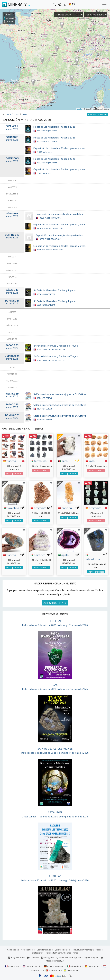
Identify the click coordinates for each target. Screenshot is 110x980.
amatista (38, 555)
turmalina (39, 461)
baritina (65, 508)
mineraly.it (74, 966)
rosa (90, 461)
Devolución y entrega (84, 950)
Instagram (47, 957)
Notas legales (28, 950)
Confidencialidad (45, 950)
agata (63, 555)
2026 (17, 114)
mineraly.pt (53, 970)
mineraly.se (71, 970)
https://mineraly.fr (55, 961)
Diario (8, 114)
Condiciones (13, 950)
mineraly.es (92, 966)
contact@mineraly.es (88, 957)
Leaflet (80, 109)
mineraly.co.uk (32, 966)
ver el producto (14, 473)
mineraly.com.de (54, 966)
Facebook (33, 957)
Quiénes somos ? (63, 950)
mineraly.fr (12, 966)
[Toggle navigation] (104, 4)
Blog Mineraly (16, 957)
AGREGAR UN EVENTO (55, 603)
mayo (25, 114)
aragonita (38, 508)
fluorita (10, 461)
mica (63, 461)
